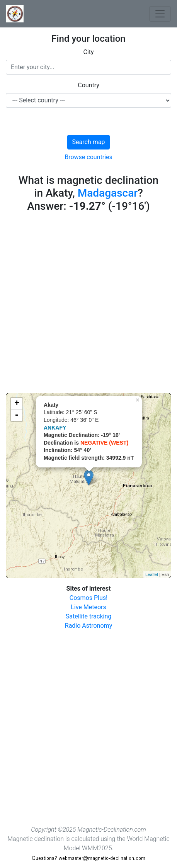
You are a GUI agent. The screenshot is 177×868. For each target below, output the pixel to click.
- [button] (17, 415)
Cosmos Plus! (88, 598)
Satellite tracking (89, 616)
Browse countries (88, 157)
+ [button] (17, 404)
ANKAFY (55, 428)
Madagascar (108, 193)
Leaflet (152, 574)
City (88, 52)
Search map (89, 142)
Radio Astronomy (88, 626)
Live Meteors (88, 607)
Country (88, 85)
